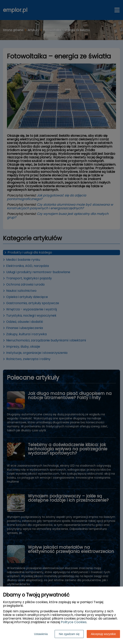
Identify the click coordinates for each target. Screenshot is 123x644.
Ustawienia (41, 634)
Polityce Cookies (74, 622)
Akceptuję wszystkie (103, 634)
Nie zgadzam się (69, 634)
